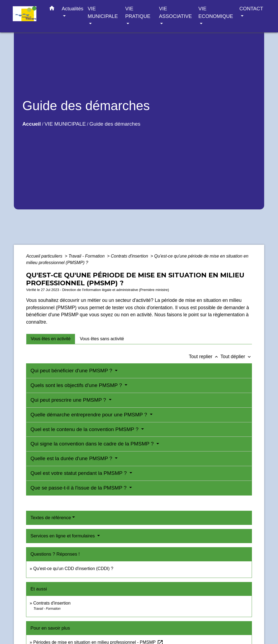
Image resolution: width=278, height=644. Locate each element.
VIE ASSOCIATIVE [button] (176, 12)
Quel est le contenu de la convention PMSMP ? (85, 429)
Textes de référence (51, 518)
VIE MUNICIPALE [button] (103, 12)
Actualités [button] (72, 9)
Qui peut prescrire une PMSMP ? (69, 400)
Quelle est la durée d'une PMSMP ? (72, 458)
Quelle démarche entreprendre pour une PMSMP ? (89, 415)
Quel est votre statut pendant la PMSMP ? (79, 473)
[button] (52, 9)
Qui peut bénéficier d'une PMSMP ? (72, 371)
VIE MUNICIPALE (65, 124)
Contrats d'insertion (130, 256)
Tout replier (205, 357)
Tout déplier (236, 357)
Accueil (31, 124)
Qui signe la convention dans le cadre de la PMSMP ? (93, 444)
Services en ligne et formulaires (63, 536)
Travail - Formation (87, 256)
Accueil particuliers (45, 256)
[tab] (51, 339)
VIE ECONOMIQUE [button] (216, 12)
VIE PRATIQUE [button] (138, 12)
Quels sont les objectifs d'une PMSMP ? (77, 385)
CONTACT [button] (251, 9)
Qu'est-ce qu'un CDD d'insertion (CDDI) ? (73, 569)
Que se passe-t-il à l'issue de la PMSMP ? (79, 488)
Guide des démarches (115, 124)
